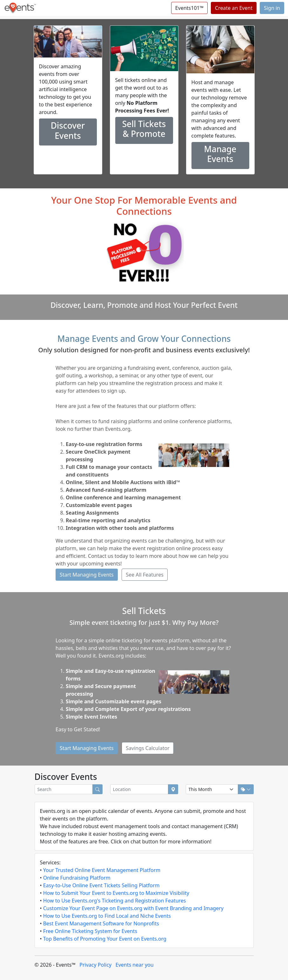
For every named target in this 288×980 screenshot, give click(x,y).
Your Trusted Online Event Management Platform (102, 870)
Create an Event (234, 8)
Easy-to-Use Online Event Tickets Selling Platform (101, 885)
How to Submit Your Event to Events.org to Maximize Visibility (116, 893)
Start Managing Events (87, 575)
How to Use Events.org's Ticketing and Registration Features (115, 901)
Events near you (135, 965)
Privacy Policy (95, 965)
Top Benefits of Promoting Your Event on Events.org (105, 939)
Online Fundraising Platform (77, 878)
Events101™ (189, 8)
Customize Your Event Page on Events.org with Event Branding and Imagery (133, 908)
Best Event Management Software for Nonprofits (101, 923)
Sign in (272, 8)
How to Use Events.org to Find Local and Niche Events (107, 916)
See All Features (145, 575)
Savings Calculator (148, 748)
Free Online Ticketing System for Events (90, 931)
